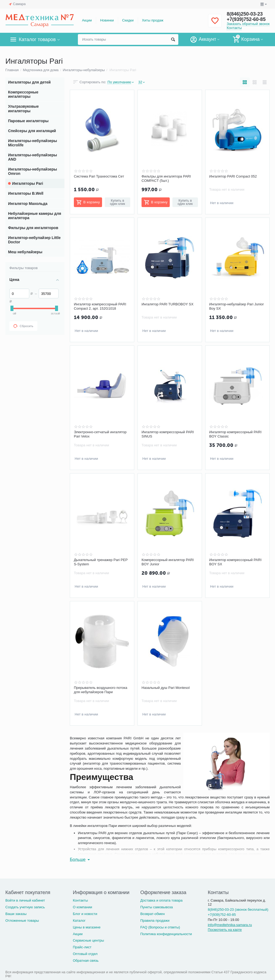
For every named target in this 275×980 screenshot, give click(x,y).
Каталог (79, 921)
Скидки (128, 20)
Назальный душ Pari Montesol (166, 688)
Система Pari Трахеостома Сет (99, 176)
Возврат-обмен (152, 914)
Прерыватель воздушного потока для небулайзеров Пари (101, 690)
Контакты (234, 28)
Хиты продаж (153, 20)
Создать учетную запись (25, 907)
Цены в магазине (87, 927)
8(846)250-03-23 (245, 14)
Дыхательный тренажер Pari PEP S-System (101, 562)
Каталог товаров (37, 39)
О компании (82, 907)
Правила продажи (155, 921)
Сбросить (23, 326)
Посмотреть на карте (225, 930)
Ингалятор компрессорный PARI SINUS (168, 434)
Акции (87, 20)
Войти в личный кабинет (25, 900)
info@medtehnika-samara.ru (230, 925)
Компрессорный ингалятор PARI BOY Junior (168, 562)
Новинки (107, 20)
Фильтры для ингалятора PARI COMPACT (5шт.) (166, 178)
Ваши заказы (16, 914)
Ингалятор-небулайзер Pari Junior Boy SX (236, 306)
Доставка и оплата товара (161, 900)
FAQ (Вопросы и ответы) (160, 927)
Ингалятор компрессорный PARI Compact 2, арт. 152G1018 (100, 306)
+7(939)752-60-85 (246, 19)
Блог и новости (85, 914)
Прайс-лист (82, 947)
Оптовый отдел (85, 954)
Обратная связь (86, 961)
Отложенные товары (22, 921)
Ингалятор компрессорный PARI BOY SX (235, 562)
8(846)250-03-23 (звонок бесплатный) (238, 910)
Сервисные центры (88, 940)
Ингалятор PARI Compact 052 (233, 176)
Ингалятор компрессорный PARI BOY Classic (235, 434)
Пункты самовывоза (156, 907)
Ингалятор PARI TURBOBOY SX (167, 304)
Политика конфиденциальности (166, 934)
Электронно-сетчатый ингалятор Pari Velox (100, 434)
